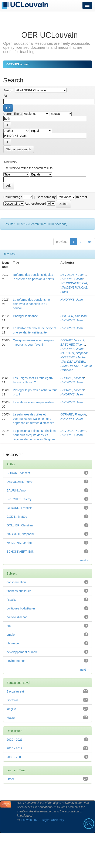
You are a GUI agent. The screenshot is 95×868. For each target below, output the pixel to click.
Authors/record (35, 204)
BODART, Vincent (72, 340)
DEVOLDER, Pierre (73, 275)
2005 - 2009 (15, 757)
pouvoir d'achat (17, 617)
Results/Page (13, 197)
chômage (13, 643)
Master (11, 718)
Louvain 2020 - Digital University (43, 820)
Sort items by (46, 197)
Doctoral (12, 700)
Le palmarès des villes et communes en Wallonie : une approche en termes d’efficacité (34, 419)
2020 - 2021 (15, 740)
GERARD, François (73, 414)
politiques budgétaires (21, 608)
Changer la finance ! (26, 316)
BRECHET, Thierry (73, 345)
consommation (16, 582)
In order (82, 197)
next (89, 242)
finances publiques (19, 591)
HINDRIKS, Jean (72, 279)
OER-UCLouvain (18, 64)
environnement (16, 661)
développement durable (22, 652)
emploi (11, 635)
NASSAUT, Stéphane (74, 353)
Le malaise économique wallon (33, 402)
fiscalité (12, 600)
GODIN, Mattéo (17, 517)
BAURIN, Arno (16, 490)
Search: (9, 90)
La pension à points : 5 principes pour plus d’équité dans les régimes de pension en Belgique (34, 435)
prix (9, 626)
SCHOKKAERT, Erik (74, 283)
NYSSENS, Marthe (73, 357)
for (5, 96)
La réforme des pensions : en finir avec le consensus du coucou (32, 304)
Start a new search (19, 149)
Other (10, 779)
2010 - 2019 (15, 748)
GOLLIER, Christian (74, 316)
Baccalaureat (15, 691)
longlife (11, 709)
